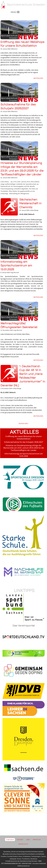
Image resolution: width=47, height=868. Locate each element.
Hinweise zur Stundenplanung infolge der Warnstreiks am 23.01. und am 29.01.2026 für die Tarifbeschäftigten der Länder (24, 448)
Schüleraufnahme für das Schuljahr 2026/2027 (24, 442)
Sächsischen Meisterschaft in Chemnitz (30, 203)
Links (28, 840)
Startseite (10, 840)
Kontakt (20, 840)
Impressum (37, 840)
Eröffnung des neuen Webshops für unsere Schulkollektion (24, 438)
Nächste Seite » (24, 423)
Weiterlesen (38, 78)
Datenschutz (23, 844)
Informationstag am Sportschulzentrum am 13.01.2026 (16, 265)
